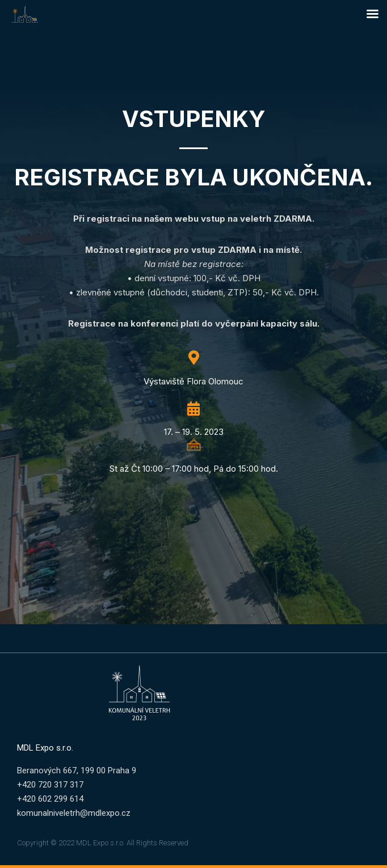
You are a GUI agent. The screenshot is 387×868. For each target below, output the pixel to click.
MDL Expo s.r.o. (45, 748)
